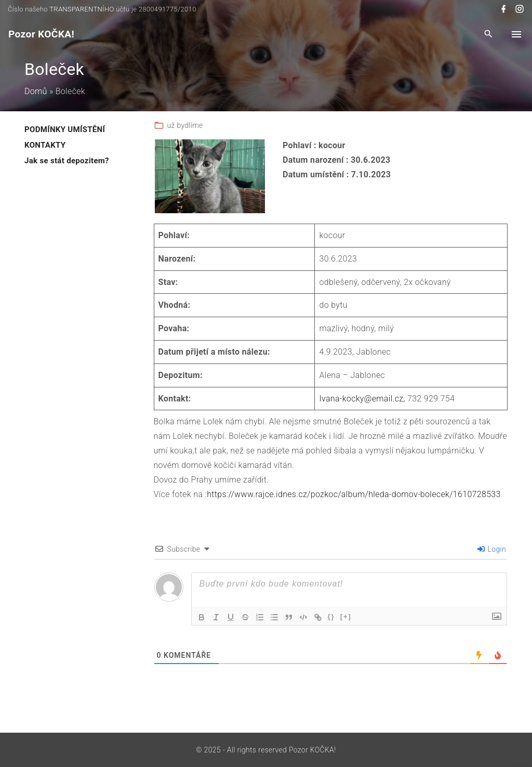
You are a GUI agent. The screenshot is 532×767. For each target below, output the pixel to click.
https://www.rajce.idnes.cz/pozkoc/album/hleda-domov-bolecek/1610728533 (354, 494)
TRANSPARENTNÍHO (82, 9)
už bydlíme (185, 125)
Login (492, 549)
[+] (346, 616)
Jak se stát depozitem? (67, 161)
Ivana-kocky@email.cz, (362, 399)
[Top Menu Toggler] (516, 34)
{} (331, 616)
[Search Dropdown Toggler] (489, 35)
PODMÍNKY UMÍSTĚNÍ (65, 129)
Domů (36, 91)
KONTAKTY (45, 145)
